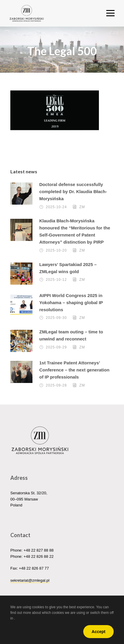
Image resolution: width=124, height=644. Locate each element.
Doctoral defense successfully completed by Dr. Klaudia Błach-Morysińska (73, 191)
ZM (82, 207)
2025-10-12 (56, 280)
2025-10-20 (56, 250)
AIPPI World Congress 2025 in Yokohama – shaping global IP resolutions (71, 303)
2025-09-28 (56, 385)
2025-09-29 (56, 347)
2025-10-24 (56, 207)
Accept (98, 632)
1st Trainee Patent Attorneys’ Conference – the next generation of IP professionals (74, 370)
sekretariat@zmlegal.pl (30, 580)
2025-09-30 (56, 318)
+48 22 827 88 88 (39, 550)
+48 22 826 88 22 (39, 556)
